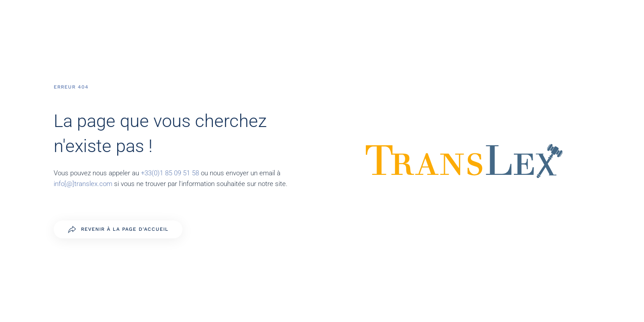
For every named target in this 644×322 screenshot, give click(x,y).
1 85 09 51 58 (180, 173)
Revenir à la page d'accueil (118, 229)
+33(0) (150, 173)
